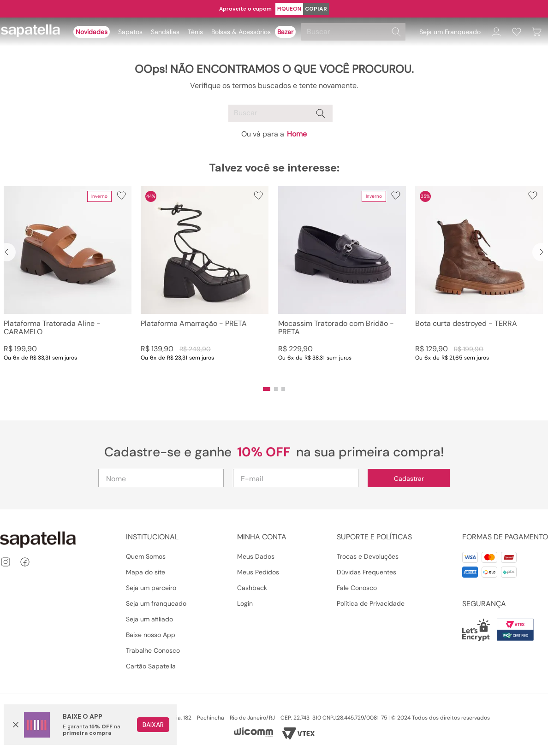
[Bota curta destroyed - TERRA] (479, 283)
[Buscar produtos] (396, 32)
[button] (267, 389)
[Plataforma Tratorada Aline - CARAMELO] (68, 283)
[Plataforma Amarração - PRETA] (205, 283)
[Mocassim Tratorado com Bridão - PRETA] (342, 283)
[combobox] (355, 32)
